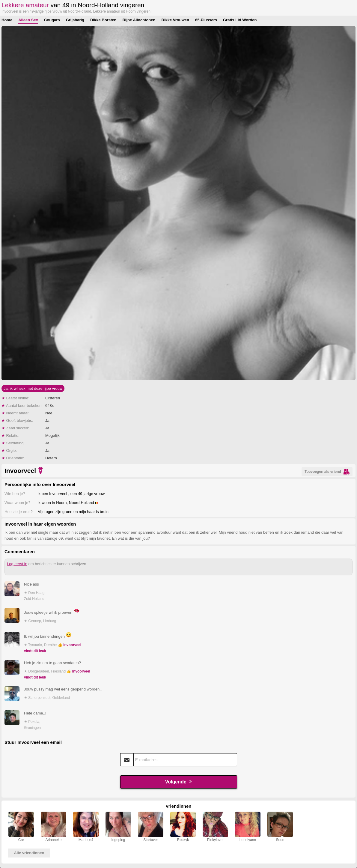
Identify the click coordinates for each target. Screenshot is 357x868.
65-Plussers (206, 20)
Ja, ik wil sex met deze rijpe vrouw (33, 388)
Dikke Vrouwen (175, 20)
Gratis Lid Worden (240, 20)
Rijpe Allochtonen (139, 20)
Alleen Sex (28, 20)
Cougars (52, 20)
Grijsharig (75, 20)
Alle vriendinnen (29, 853)
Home (7, 20)
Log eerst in (17, 564)
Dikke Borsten (103, 20)
